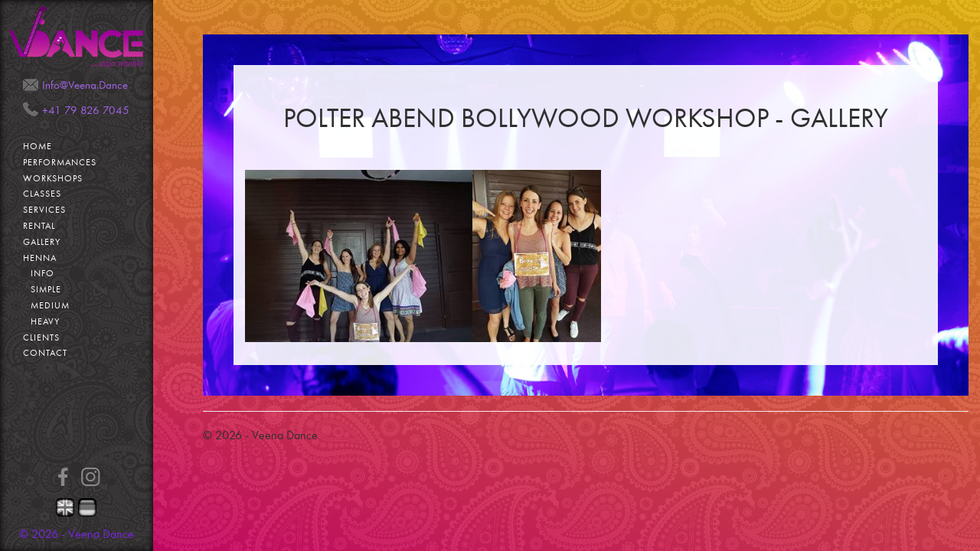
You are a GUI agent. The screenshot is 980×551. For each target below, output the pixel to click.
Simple (46, 289)
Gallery (42, 242)
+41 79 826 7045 (86, 110)
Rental (39, 226)
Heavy (45, 321)
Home (38, 146)
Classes (42, 194)
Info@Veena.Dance (85, 85)
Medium (50, 305)
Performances (60, 162)
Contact (45, 353)
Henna (40, 258)
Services (44, 210)
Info (42, 273)
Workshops (53, 178)
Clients (41, 337)
